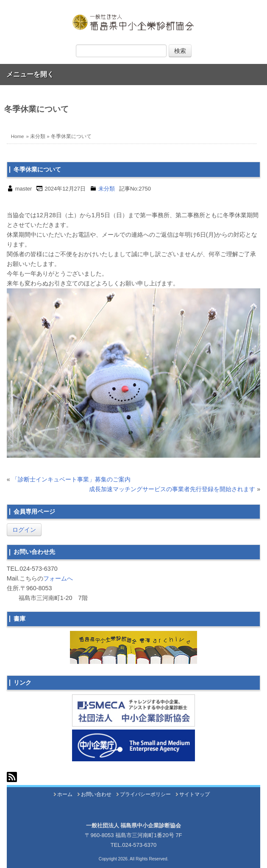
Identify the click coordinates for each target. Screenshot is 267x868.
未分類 (38, 136)
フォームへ (58, 578)
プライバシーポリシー (145, 794)
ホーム (65, 794)
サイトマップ (195, 794)
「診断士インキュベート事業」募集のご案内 (71, 479)
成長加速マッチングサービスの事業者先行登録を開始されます (172, 489)
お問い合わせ (96, 794)
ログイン (24, 530)
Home (18, 136)
